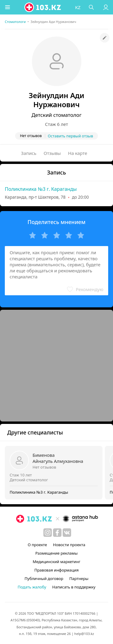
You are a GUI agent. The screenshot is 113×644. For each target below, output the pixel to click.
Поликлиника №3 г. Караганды (41, 189)
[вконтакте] (67, 533)
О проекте (37, 545)
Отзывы (52, 153)
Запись (29, 153)
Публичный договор (44, 578)
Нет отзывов (44, 467)
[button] (8, 7)
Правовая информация (56, 570)
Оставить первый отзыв (71, 136)
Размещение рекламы (56, 553)
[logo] (43, 7)
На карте (78, 153)
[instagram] (48, 533)
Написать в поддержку (74, 587)
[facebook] (57, 533)
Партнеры (79, 578)
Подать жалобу (32, 587)
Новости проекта (69, 545)
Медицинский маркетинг (56, 562)
